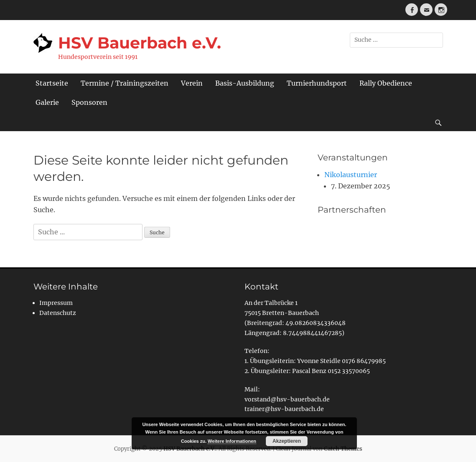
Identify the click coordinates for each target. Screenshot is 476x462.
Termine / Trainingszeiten (125, 83)
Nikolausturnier (351, 175)
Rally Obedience (386, 83)
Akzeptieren (287, 441)
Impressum (56, 303)
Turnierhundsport (317, 83)
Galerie (47, 102)
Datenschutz (58, 313)
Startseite (52, 83)
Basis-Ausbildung (245, 83)
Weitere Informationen (232, 441)
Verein (192, 83)
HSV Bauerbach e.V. (140, 43)
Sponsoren (89, 102)
